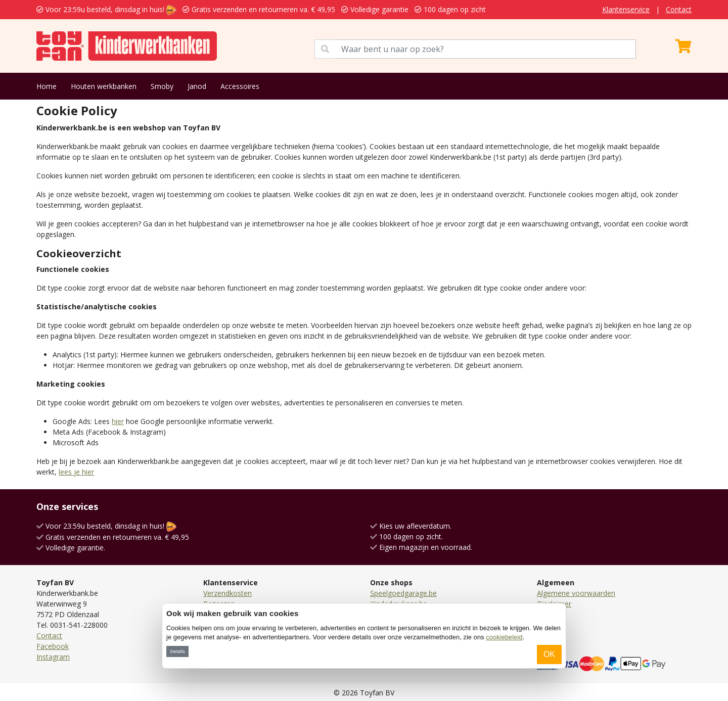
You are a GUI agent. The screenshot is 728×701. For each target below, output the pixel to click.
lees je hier (76, 472)
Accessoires (240, 86)
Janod (197, 86)
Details (177, 651)
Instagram (53, 657)
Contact (679, 9)
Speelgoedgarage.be (403, 593)
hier (118, 421)
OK (549, 654)
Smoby (162, 86)
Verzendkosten (227, 593)
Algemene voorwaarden (576, 593)
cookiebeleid (504, 637)
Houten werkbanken (104, 86)
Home (47, 86)
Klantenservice (626, 9)
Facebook (53, 646)
